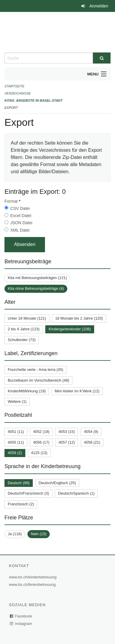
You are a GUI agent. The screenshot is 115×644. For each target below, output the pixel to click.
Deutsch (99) (19, 483)
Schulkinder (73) (22, 340)
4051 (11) (16, 432)
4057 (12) (67, 442)
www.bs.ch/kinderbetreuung (34, 577)
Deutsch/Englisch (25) (57, 483)
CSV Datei (20, 208)
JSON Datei (21, 223)
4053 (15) (67, 432)
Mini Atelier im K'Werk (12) (77, 391)
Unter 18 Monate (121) (27, 318)
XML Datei (20, 230)
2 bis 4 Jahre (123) (24, 329)
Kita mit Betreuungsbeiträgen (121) (37, 278)
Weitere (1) (17, 401)
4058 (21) (92, 442)
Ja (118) (15, 534)
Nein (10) (39, 534)
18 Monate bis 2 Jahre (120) (79, 318)
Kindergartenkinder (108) (70, 329)
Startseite (14, 86)
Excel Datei (21, 216)
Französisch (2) (21, 504)
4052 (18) (41, 432)
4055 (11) (16, 442)
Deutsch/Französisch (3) (28, 493)
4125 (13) (39, 453)
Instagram (21, 624)
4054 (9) (91, 432)
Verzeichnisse (18, 93)
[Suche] (102, 58)
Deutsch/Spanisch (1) (76, 493)
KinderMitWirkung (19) (27, 391)
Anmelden (99, 6)
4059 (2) (15, 453)
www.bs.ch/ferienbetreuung (33, 585)
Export (11, 108)
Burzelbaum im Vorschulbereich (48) (38, 380)
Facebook (21, 616)
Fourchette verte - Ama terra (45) (35, 370)
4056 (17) (41, 442)
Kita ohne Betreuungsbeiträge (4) (36, 288)
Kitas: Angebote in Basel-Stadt (34, 100)
